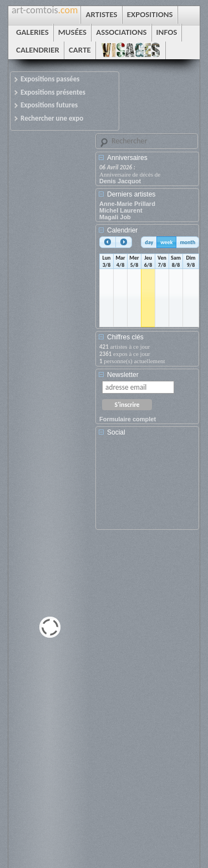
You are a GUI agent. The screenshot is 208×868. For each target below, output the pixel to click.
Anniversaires (127, 158)
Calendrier (122, 230)
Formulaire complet (128, 419)
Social (116, 432)
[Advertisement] (149, 487)
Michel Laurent (121, 210)
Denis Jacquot (120, 181)
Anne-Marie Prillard (127, 204)
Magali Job (115, 217)
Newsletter (123, 375)
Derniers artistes (131, 194)
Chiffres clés (125, 337)
